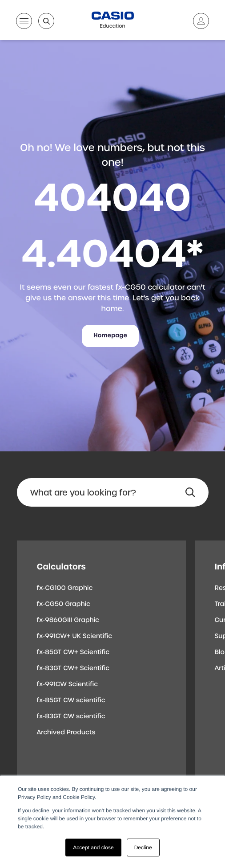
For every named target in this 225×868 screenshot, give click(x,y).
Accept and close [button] (93, 848)
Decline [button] (143, 848)
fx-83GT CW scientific (71, 717)
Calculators (61, 567)
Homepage (110, 336)
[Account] (197, 21)
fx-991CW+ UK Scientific (75, 636)
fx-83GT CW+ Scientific (73, 668)
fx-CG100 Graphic (65, 588)
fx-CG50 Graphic (64, 604)
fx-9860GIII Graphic (68, 620)
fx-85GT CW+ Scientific (73, 652)
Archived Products (66, 733)
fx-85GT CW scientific (71, 700)
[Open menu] (24, 23)
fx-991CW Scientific (68, 684)
